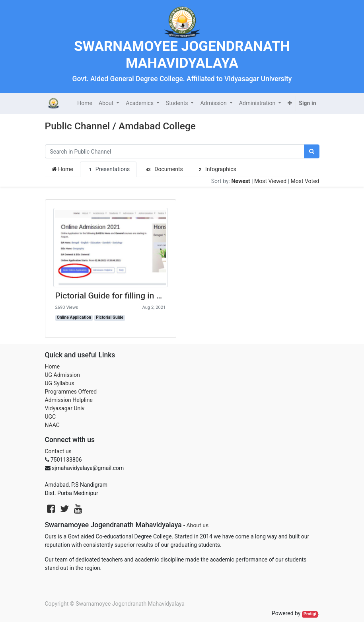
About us (197, 525)
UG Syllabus (60, 383)
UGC (51, 417)
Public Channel (78, 126)
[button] (290, 103)
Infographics (216, 170)
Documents (163, 170)
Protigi (310, 614)
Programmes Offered (71, 392)
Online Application (74, 317)
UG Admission (62, 375)
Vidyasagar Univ (65, 408)
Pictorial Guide (110, 317)
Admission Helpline (69, 400)
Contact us (58, 451)
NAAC (52, 425)
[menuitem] (85, 103)
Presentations (108, 170)
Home (62, 169)
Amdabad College (157, 126)
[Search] (312, 151)
